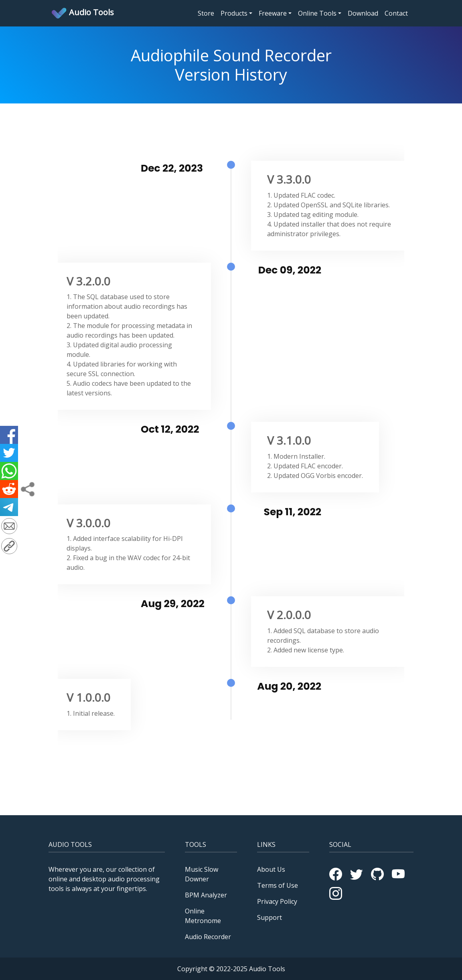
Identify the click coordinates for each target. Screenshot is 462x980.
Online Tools (317, 13)
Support (269, 917)
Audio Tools (82, 13)
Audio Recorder (208, 937)
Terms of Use (278, 885)
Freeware (273, 13)
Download (363, 13)
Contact (396, 13)
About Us (271, 869)
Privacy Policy (277, 901)
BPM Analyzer (206, 895)
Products (234, 13)
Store (208, 13)
